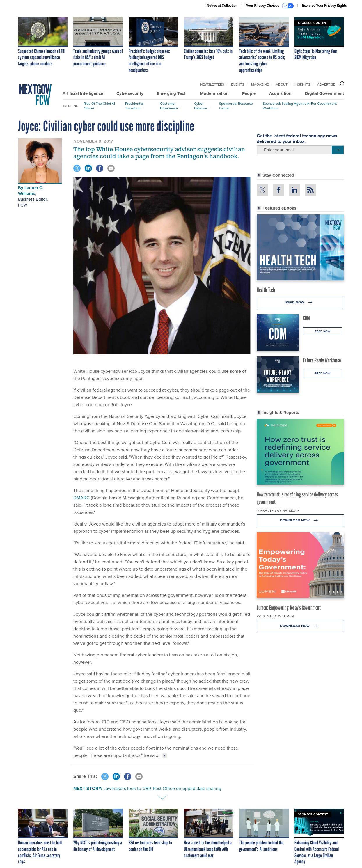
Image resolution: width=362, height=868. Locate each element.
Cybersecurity (130, 93)
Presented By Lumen (275, 616)
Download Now (300, 520)
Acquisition (280, 93)
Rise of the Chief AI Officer (99, 106)
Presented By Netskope (278, 511)
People (249, 93)
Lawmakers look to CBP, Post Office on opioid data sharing (162, 788)
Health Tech (266, 290)
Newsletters (212, 84)
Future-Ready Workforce (322, 360)
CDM (306, 318)
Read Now (300, 302)
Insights (302, 84)
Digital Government (324, 93)
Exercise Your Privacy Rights (324, 6)
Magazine (260, 84)
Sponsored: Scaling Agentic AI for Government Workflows (300, 106)
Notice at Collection (222, 6)
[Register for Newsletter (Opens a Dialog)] (338, 150)
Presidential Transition (134, 106)
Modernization (214, 93)
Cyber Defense (201, 106)
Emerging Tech (172, 93)
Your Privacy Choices (270, 6)
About (282, 84)
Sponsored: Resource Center (236, 106)
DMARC (81, 498)
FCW (23, 205)
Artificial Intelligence (83, 93)
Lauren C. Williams (31, 191)
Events (238, 84)
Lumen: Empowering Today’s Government (289, 608)
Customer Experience (169, 106)
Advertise (326, 84)
